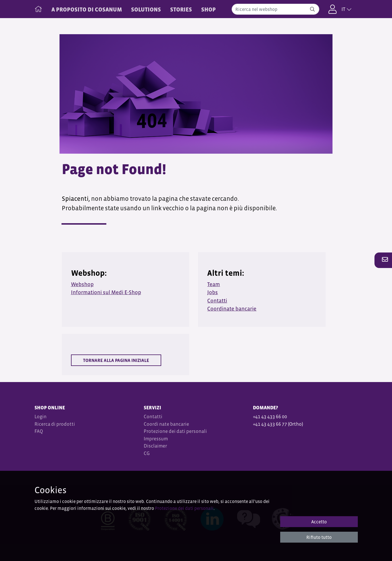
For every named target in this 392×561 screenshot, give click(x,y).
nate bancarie (174, 424)
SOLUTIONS (146, 9)
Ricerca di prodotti (55, 424)
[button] (383, 260)
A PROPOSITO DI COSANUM (87, 9)
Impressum (156, 439)
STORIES (181, 9)
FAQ (39, 431)
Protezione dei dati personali (175, 431)
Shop (209, 9)
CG (147, 453)
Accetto (319, 522)
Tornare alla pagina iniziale (116, 360)
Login (41, 417)
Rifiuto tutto (319, 537)
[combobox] (275, 9)
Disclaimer (155, 446)
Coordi (151, 424)
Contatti (153, 417)
